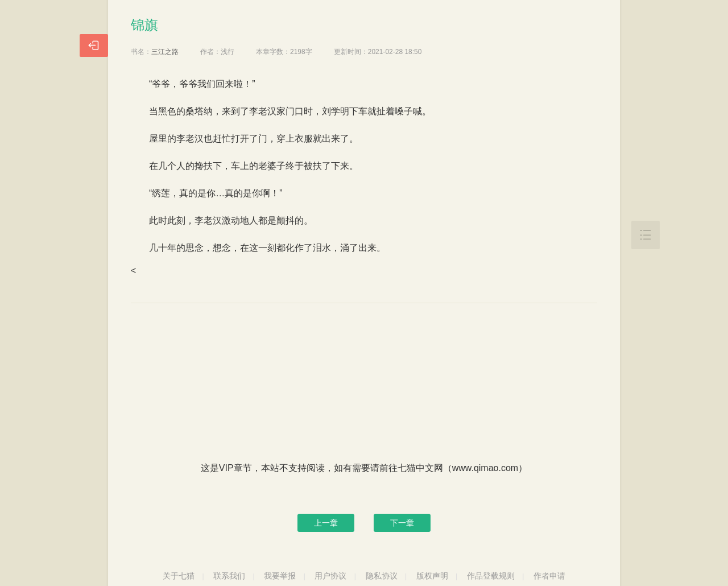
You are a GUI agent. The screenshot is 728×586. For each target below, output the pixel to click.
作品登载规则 (491, 576)
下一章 (402, 523)
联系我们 (229, 576)
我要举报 (280, 576)
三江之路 (165, 52)
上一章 (326, 523)
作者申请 (549, 576)
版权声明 (432, 576)
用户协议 (330, 576)
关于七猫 (179, 576)
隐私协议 (382, 576)
